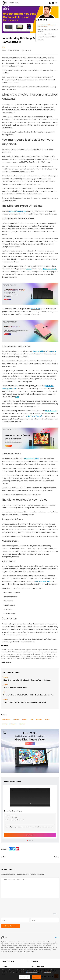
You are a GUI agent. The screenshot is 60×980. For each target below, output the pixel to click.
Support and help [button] (15, 961)
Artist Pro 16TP (51, 411)
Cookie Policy (48, 972)
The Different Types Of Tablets (46, 34)
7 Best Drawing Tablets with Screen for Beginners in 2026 (24, 703)
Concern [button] (15, 967)
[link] (52, 3)
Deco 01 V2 (35, 309)
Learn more (6, 662)
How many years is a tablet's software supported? (48, 30)
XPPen (29, 269)
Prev (4, 857)
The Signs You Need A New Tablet (47, 37)
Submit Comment (11, 926)
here (17, 397)
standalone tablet (32, 459)
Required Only (25, 977)
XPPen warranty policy (42, 581)
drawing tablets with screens (44, 351)
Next (56, 857)
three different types (18, 211)
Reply (57, 938)
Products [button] (45, 961)
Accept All (37, 977)
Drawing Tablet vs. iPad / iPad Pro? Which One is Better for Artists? (28, 695)
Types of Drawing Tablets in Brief (15, 688)
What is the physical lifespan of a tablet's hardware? (47, 26)
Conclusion (41, 40)
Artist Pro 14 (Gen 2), (34, 416)
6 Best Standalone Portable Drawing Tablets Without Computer (27, 680)
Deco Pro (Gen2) (50, 269)
